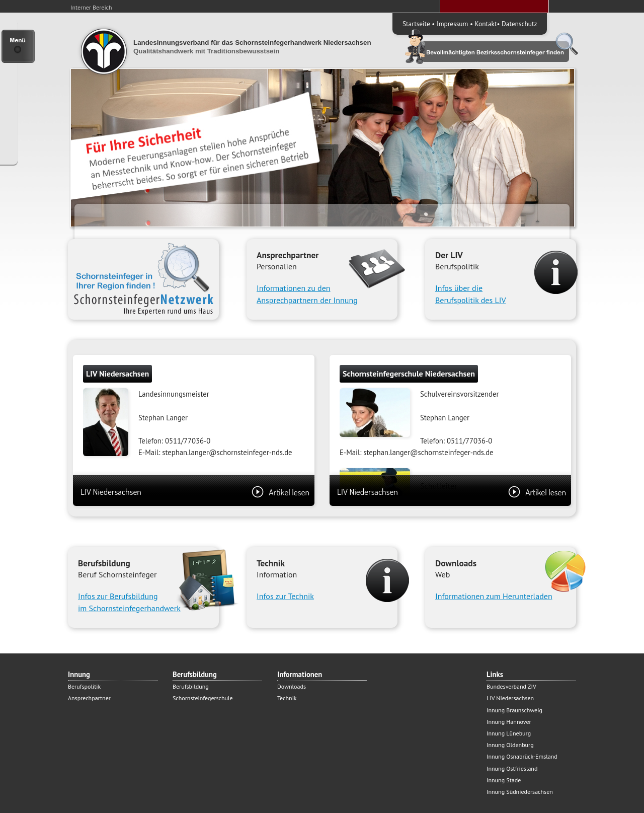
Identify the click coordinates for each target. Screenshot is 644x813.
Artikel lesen (280, 492)
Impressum (452, 24)
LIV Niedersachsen (195, 492)
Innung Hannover (509, 722)
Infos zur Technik (285, 596)
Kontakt (486, 24)
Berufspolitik (84, 686)
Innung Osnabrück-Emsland (522, 756)
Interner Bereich (91, 7)
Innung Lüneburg (509, 733)
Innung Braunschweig (514, 710)
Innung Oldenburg (510, 745)
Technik (287, 698)
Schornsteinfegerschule (203, 698)
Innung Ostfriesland (512, 768)
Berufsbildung (191, 686)
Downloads (292, 686)
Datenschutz (519, 24)
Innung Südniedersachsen (520, 792)
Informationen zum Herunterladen (494, 596)
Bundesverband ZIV (511, 686)
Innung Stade (504, 780)
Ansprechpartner (89, 698)
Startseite (416, 24)
